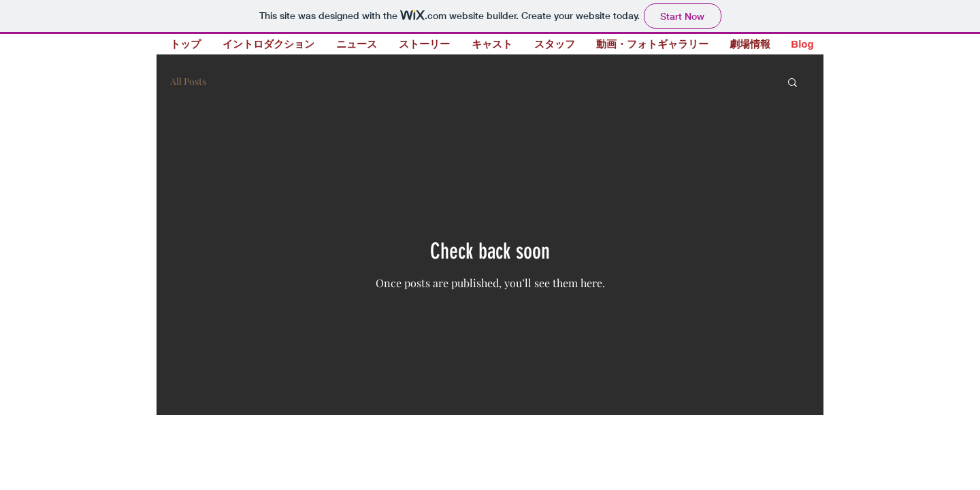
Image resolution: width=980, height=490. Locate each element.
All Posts (188, 81)
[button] (793, 83)
